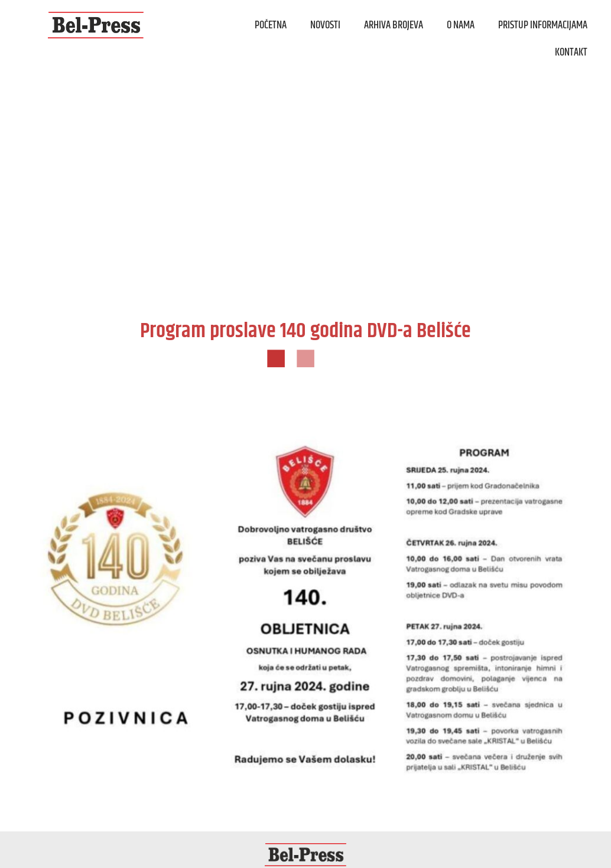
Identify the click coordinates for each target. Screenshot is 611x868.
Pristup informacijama (543, 25)
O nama (461, 25)
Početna (271, 25)
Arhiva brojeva (394, 25)
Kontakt (571, 53)
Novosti (325, 25)
